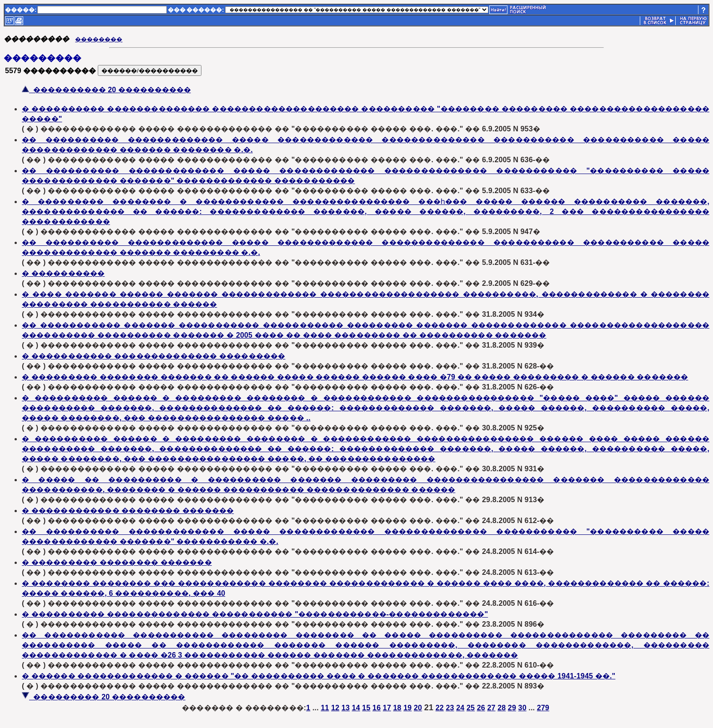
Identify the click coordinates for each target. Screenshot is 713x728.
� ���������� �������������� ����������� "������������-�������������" (255, 614)
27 (491, 708)
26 (481, 708)
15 (366, 708)
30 (522, 708)
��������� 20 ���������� (104, 697)
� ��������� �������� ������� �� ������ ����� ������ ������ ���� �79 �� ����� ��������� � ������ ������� (355, 377)
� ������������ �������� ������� (128, 511)
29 (512, 708)
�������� (99, 39)
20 (418, 708)
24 (460, 708)
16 (377, 708)
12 (335, 708)
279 (543, 708)
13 (346, 708)
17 (387, 708)
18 (397, 708)
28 (502, 708)
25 (471, 708)
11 (325, 708)
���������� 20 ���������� (106, 90)
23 (450, 708)
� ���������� (63, 273)
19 (407, 708)
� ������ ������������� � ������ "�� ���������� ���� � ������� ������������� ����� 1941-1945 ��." (319, 676)
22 (440, 708)
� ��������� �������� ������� (117, 562)
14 (356, 708)
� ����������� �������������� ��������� (153, 356)
